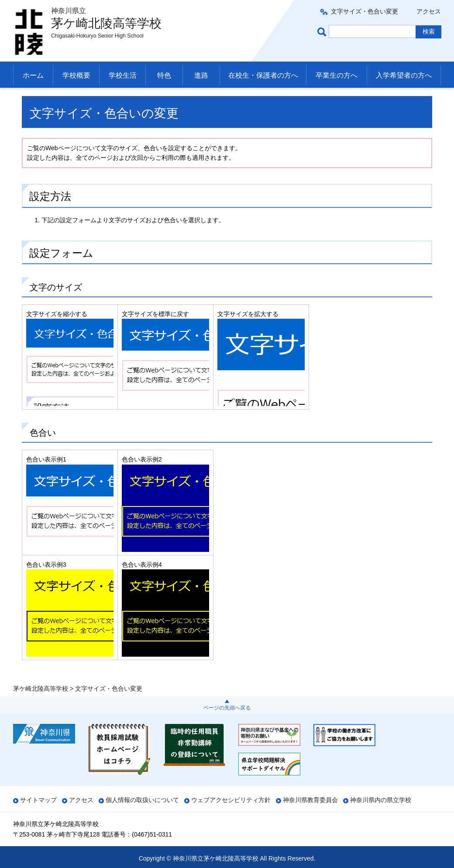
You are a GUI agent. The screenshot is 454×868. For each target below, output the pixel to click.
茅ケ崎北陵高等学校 (41, 98)
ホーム (33, 75)
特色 (164, 75)
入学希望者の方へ (404, 75)
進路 (201, 75)
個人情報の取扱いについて (142, 800)
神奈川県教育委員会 (310, 800)
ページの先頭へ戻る (227, 708)
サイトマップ (38, 800)
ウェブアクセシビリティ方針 (231, 800)
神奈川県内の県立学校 (381, 800)
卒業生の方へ (337, 75)
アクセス (429, 11)
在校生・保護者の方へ (263, 75)
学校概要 (76, 75)
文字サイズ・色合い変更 (365, 11)
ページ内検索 (323, 32)
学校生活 (123, 75)
